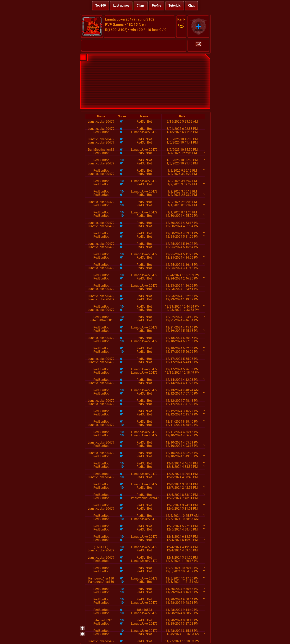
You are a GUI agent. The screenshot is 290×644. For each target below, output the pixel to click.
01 (122, 122)
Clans (141, 6)
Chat (191, 6)
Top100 (101, 6)
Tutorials (175, 6)
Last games (121, 6)
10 (122, 160)
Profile (157, 6)
